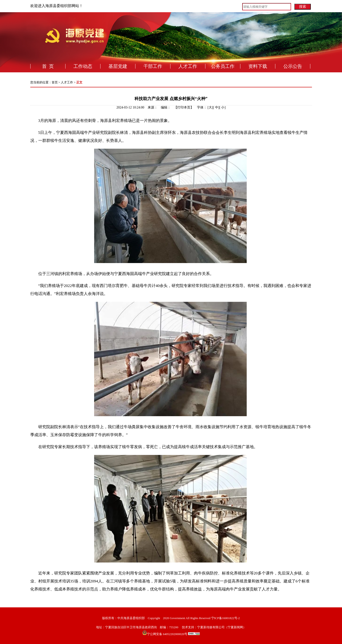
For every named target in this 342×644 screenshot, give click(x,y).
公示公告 (293, 66)
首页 (55, 82)
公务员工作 (223, 66)
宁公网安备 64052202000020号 (173, 634)
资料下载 (258, 66)
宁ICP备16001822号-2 (226, 618)
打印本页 (184, 107)
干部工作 (153, 66)
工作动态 (83, 66)
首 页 (48, 66)
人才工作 (188, 66)
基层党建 (118, 66)
